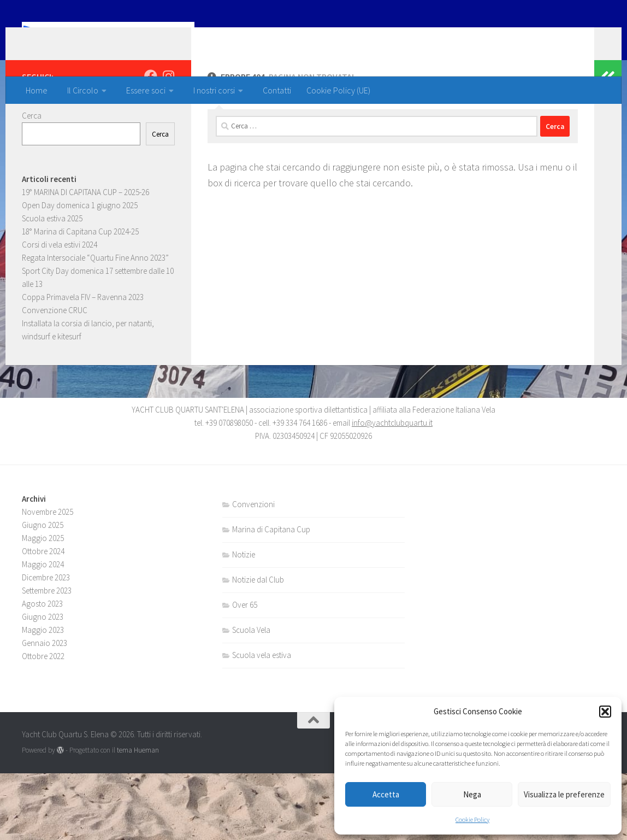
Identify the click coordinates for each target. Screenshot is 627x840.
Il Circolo (83, 90)
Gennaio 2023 (45, 710)
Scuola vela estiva (262, 722)
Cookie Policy (472, 820)
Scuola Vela (251, 697)
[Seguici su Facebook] (151, 120)
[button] (605, 712)
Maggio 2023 (43, 697)
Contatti (277, 90)
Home (37, 90)
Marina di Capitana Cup (271, 596)
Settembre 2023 (47, 657)
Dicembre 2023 (46, 644)
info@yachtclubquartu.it (392, 489)
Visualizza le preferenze (564, 794)
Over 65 (245, 671)
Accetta (386, 794)
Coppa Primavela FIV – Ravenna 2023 (83, 341)
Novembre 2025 (48, 578)
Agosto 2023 (42, 670)
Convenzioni (253, 571)
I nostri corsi (214, 90)
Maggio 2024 (43, 631)
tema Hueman (138, 817)
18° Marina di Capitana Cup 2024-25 (80, 275)
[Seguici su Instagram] (168, 120)
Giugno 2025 (43, 592)
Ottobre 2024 (43, 618)
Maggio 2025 (43, 605)
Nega (472, 794)
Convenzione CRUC (55, 354)
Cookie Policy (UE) (338, 90)
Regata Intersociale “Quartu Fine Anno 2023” (95, 301)
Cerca (32, 159)
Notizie (244, 621)
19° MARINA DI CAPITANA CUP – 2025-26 (85, 236)
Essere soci (146, 90)
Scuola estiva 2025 (52, 262)
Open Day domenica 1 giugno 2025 (80, 249)
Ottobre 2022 (43, 723)
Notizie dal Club (258, 646)
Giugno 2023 (43, 683)
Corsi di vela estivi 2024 (60, 288)
